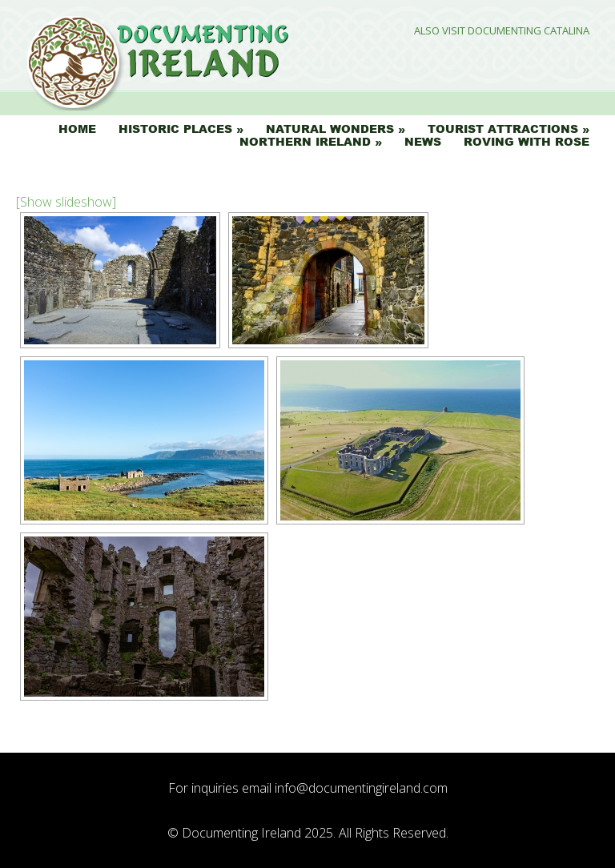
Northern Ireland (305, 142)
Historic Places (175, 129)
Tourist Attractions (503, 129)
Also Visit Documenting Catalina (502, 31)
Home (77, 129)
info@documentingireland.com (361, 788)
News (423, 142)
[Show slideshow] (66, 202)
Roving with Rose (527, 142)
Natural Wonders (330, 129)
